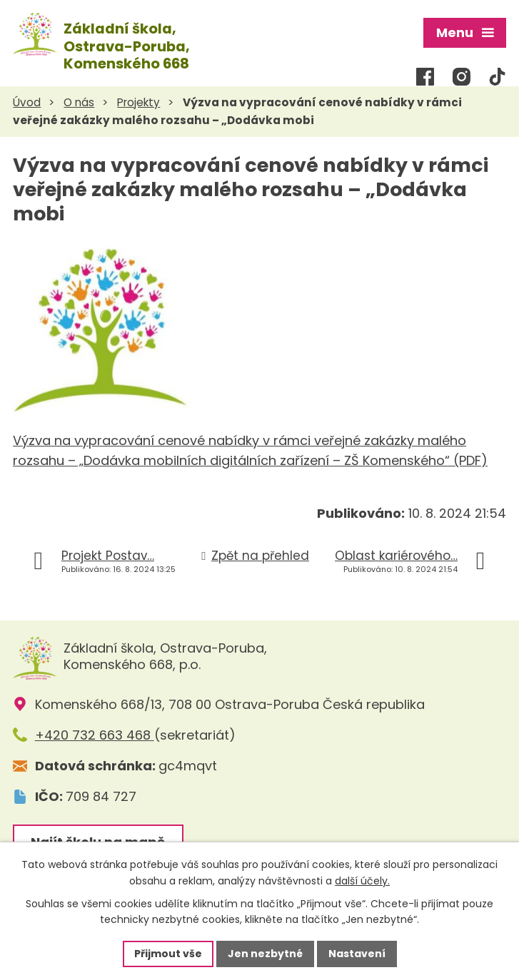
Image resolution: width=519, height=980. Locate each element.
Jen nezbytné (265, 954)
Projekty (138, 102)
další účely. (362, 881)
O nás (79, 102)
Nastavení (357, 954)
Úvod (27, 102)
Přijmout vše (168, 954)
